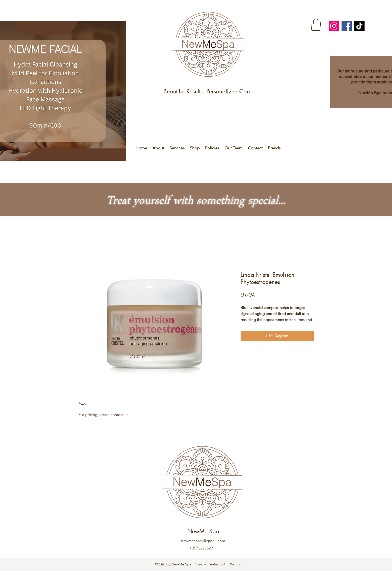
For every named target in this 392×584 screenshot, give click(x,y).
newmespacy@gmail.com (203, 541)
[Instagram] (334, 26)
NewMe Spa (203, 531)
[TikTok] (359, 26)
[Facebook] (347, 26)
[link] (316, 25)
